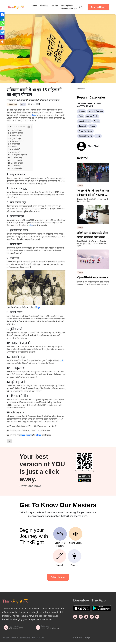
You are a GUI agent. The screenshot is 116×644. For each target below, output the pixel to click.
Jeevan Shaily (92, 116)
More (98, 136)
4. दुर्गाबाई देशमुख (15, 138)
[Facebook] (2, 15)
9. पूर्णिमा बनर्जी (15, 152)
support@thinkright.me (50, 628)
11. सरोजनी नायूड (16, 157)
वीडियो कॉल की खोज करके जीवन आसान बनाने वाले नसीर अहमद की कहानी (93, 235)
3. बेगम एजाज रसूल (16, 136)
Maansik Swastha (96, 111)
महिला (31, 225)
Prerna (23, 104)
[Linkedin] (2, 19)
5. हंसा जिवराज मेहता (17, 141)
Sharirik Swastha (85, 136)
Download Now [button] (98, 7)
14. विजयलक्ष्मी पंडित (18, 166)
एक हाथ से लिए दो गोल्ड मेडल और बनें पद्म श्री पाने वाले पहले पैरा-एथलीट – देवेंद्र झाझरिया (93, 193)
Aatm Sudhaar (84, 121)
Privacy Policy (25, 638)
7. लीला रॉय (14, 147)
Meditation (44, 6)
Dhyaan (82, 111)
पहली (61, 361)
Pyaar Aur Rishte (85, 131)
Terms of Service (38, 638)
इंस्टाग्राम (29, 435)
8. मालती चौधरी (15, 149)
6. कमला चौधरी (15, 144)
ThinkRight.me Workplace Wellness (69, 7)
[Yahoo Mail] (2, 37)
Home (34, 6)
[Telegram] (2, 33)
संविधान (34, 115)
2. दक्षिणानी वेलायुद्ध (16, 133)
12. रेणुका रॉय (16, 160)
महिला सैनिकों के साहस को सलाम (92, 278)
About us (6, 638)
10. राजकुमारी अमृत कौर (19, 155)
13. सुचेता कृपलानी (17, 163)
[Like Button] (10, 441)
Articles (55, 6)
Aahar (96, 121)
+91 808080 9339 (16, 628)
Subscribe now (58, 577)
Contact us (15, 638)
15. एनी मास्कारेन (16, 168)
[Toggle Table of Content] (28, 127)
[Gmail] (2, 28)
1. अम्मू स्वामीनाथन (16, 130)
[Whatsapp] (2, 24)
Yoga (81, 116)
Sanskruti (82, 126)
